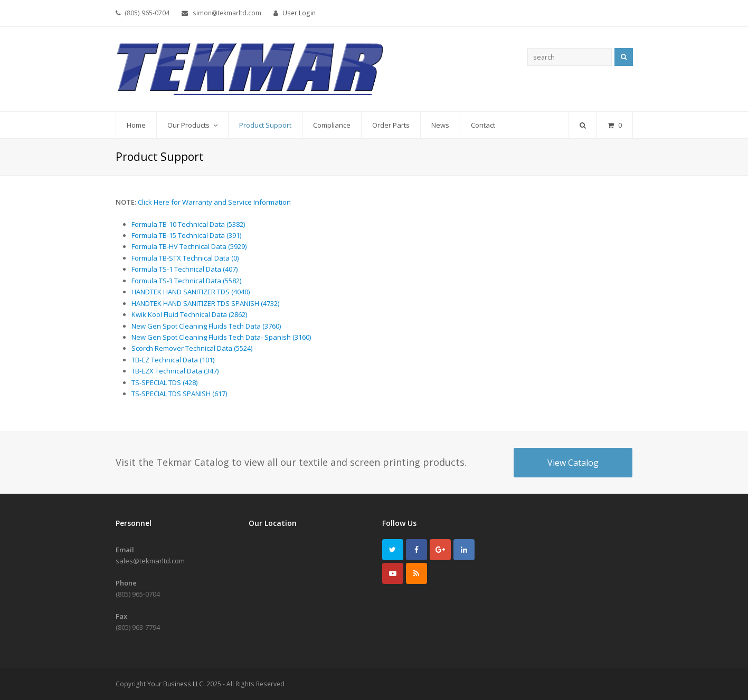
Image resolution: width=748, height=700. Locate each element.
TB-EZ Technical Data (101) (173, 360)
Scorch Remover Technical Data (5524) (192, 348)
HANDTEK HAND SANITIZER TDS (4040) (191, 292)
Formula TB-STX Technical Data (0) (185, 258)
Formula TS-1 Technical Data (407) (184, 269)
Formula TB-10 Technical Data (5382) (188, 224)
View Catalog (573, 463)
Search (624, 57)
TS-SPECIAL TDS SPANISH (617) (179, 394)
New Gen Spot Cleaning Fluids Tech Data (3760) (206, 326)
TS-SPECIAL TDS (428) (164, 382)
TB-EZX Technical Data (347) (175, 371)
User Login (299, 13)
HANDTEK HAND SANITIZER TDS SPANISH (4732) (205, 303)
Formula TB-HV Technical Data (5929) (189, 246)
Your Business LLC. (176, 684)
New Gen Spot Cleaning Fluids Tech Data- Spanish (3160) (221, 337)
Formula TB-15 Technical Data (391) (186, 235)
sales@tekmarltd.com (150, 561)
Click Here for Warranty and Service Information (214, 202)
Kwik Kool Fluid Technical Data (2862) (189, 314)
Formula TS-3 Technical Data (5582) (186, 281)
